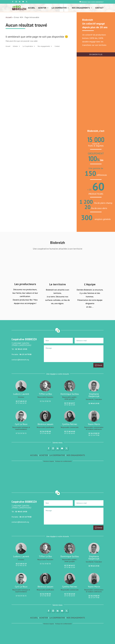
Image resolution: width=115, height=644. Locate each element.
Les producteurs (25, 284)
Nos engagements (81, 8)
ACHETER (44, 455)
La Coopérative (59, 8)
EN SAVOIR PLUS (96, 54)
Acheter (42, 8)
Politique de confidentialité (63, 461)
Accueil (32, 8)
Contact (99, 8)
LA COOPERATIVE (57, 455)
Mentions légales (49, 461)
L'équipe (90, 284)
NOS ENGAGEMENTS (76, 455)
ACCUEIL (34, 455)
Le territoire (57, 284)
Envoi (100, 365)
